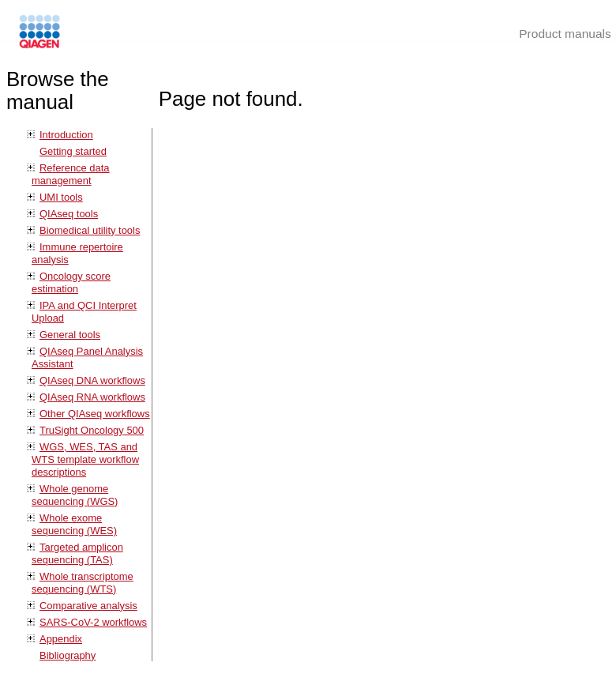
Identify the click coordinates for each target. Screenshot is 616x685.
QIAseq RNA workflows (92, 397)
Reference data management (71, 174)
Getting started (73, 151)
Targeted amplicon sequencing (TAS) (77, 553)
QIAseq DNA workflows (92, 380)
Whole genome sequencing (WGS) (75, 495)
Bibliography (68, 655)
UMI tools (61, 197)
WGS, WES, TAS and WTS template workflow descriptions (85, 459)
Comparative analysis (88, 606)
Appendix (61, 639)
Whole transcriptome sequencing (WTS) (83, 583)
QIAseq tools (69, 214)
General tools (70, 335)
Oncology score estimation (71, 282)
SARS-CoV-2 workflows (93, 622)
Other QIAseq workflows (95, 414)
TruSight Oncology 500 (92, 430)
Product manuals (565, 34)
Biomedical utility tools (90, 230)
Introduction (66, 135)
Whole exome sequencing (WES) (74, 524)
